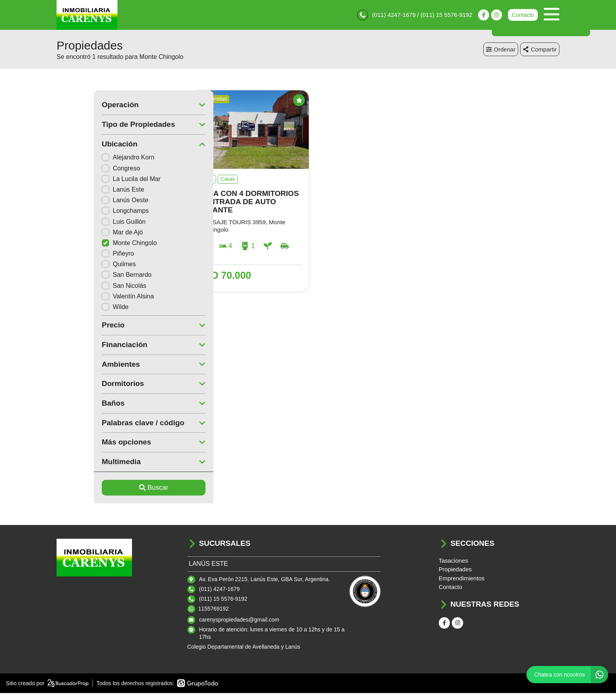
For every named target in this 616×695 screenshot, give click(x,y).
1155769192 (214, 610)
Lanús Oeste (88, 202)
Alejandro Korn (91, 159)
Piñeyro (81, 255)
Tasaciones (454, 562)
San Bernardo (89, 277)
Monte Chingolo (92, 244)
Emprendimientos (462, 580)
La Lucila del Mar (94, 180)
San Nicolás (87, 287)
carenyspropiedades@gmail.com (239, 621)
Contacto (523, 16)
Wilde (78, 308)
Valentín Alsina (91, 298)
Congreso (83, 170)
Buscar (116, 489)
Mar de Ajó (85, 234)
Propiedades (455, 571)
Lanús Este (86, 191)
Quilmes (82, 266)
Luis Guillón (86, 223)
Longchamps (88, 213)
